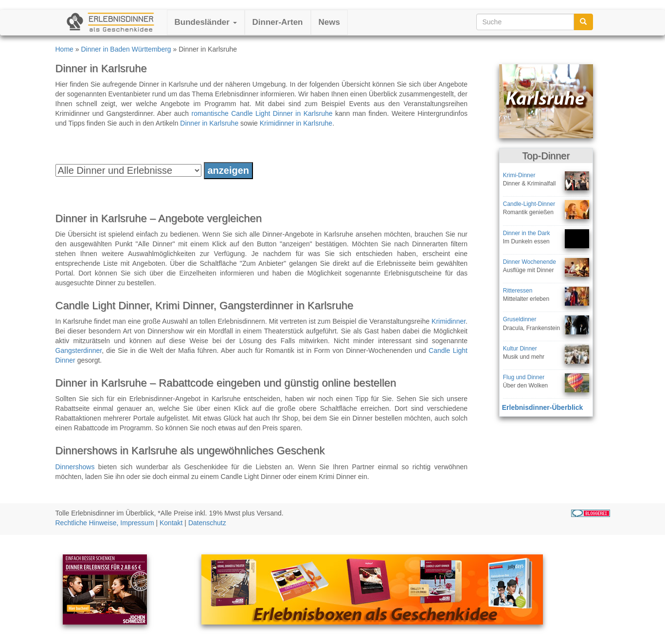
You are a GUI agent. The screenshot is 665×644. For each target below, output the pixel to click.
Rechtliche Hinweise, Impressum (105, 523)
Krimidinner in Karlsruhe (296, 123)
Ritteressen (518, 291)
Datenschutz (207, 523)
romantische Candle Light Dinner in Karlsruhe (262, 113)
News (329, 22)
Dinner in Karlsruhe (209, 123)
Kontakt (171, 523)
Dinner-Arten (278, 22)
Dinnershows (75, 467)
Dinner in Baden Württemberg (126, 49)
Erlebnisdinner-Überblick (542, 407)
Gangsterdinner (79, 350)
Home (64, 49)
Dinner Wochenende (530, 262)
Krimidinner (449, 321)
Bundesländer (206, 22)
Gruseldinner (520, 319)
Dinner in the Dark (527, 233)
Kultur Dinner (520, 349)
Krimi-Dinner (519, 175)
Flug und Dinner (524, 377)
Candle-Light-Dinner (529, 204)
